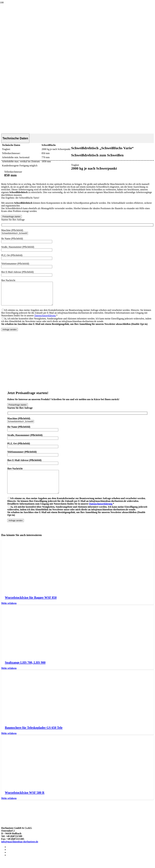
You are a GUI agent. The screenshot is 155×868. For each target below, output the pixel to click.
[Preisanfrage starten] (12, 217)
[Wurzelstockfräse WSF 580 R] (28, 796)
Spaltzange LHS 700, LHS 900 (25, 671)
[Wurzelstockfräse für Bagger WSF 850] (28, 601)
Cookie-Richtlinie (16, 861)
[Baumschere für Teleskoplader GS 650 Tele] (28, 731)
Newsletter (13, 864)
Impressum (13, 856)
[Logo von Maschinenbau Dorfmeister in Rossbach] (11, 17)
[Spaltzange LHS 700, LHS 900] (28, 666)
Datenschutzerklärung (45, 320)
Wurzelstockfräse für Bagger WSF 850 (31, 607)
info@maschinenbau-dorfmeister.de (20, 851)
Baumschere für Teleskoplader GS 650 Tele (34, 737)
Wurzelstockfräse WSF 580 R (25, 802)
